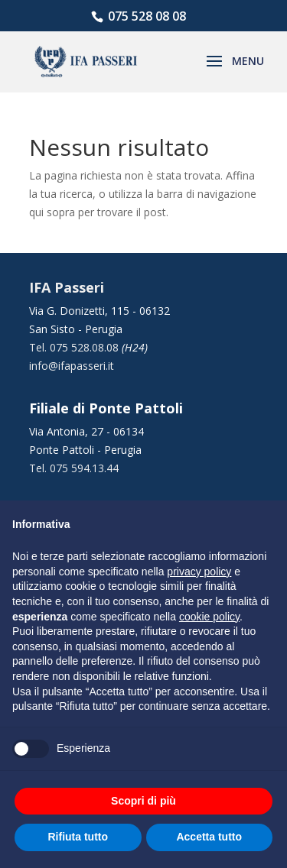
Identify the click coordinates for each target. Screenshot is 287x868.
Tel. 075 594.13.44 (74, 468)
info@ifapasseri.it (72, 366)
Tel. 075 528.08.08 (75, 347)
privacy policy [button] (199, 572)
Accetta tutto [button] (209, 837)
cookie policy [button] (209, 617)
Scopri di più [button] (143, 801)
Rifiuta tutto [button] (78, 837)
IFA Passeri (67, 287)
